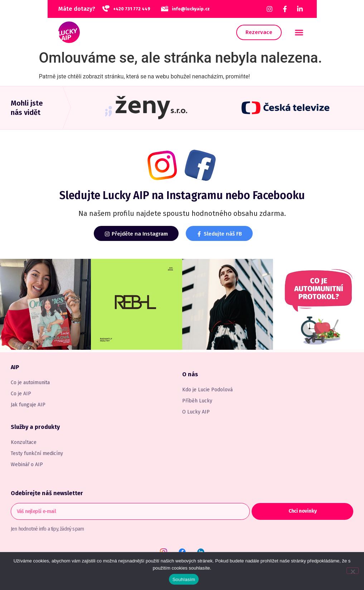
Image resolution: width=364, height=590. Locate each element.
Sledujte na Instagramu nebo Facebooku (182, 195)
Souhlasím (184, 579)
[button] (299, 32)
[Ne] (353, 571)
